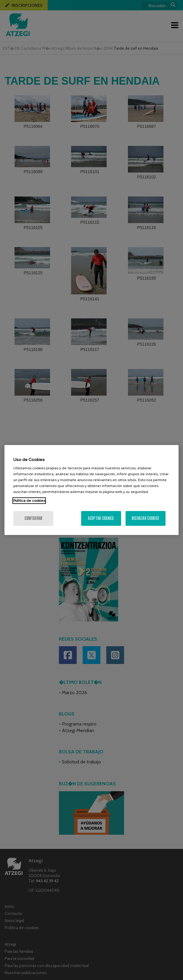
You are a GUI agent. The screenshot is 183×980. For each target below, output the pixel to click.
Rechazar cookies (145, 518)
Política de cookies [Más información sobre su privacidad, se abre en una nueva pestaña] (29, 501)
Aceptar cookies (101, 518)
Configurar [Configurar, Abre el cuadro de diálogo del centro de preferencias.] (34, 518)
